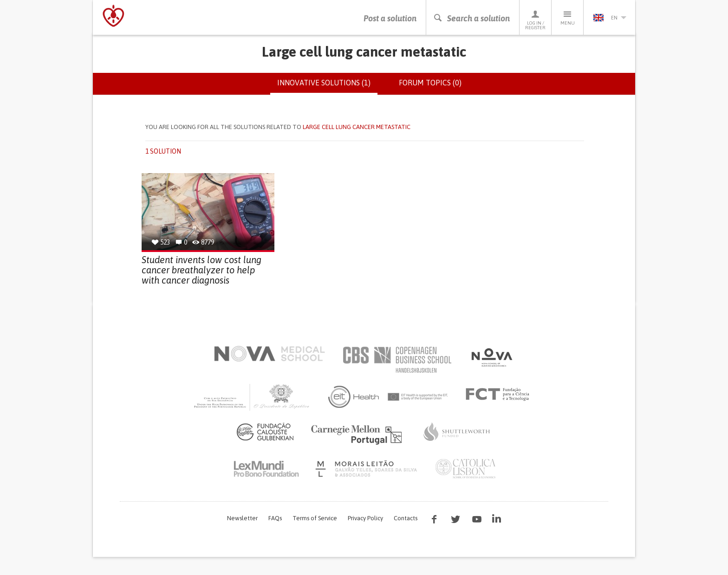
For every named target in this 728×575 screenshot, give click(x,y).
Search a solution (471, 18)
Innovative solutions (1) (327, 86)
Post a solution (390, 18)
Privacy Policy (365, 518)
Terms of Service (315, 518)
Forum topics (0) (430, 83)
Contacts (406, 518)
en (610, 18)
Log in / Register (535, 20)
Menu (567, 17)
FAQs (275, 518)
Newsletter (242, 518)
